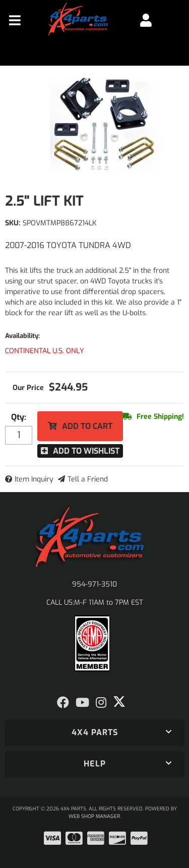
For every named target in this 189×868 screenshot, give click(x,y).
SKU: (13, 223)
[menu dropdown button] (15, 20)
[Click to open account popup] (146, 20)
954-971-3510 (94, 584)
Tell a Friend (88, 479)
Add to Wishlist (86, 451)
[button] (94, 733)
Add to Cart (87, 426)
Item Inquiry (34, 479)
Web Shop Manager (94, 816)
